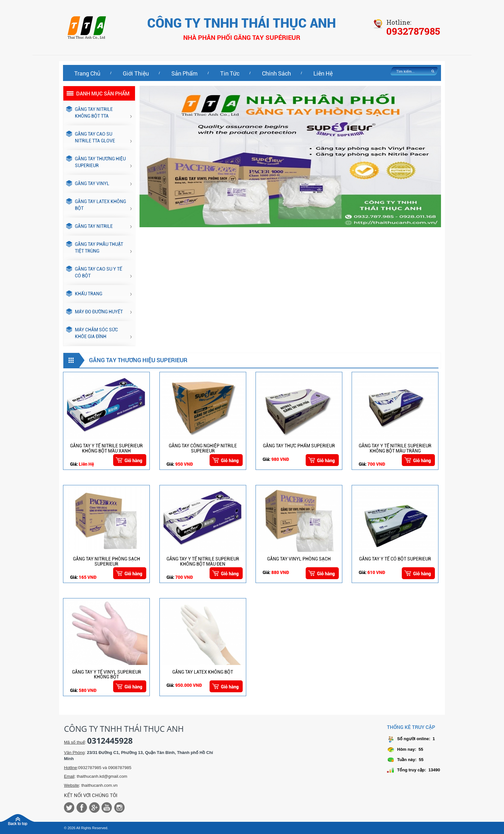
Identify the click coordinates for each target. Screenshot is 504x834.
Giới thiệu (136, 73)
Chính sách (276, 73)
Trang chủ (87, 73)
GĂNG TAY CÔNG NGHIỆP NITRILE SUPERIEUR (203, 448)
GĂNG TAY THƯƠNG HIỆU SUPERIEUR (96, 162)
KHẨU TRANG (84, 294)
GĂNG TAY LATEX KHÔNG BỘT (96, 205)
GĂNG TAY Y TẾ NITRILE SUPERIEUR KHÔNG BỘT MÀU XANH (106, 448)
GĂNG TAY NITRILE (89, 227)
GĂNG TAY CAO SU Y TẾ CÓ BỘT (94, 273)
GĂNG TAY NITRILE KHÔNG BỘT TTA (89, 113)
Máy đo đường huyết (94, 312)
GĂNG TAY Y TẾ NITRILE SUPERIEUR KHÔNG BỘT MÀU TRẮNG (395, 448)
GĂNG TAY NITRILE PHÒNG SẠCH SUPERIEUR (107, 561)
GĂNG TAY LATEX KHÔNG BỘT (203, 672)
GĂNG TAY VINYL (88, 184)
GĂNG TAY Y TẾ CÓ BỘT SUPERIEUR (395, 559)
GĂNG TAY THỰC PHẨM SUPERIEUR (299, 446)
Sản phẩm (184, 73)
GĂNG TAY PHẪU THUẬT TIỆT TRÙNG (94, 248)
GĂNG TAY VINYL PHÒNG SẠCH (299, 559)
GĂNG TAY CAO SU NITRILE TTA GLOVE (90, 138)
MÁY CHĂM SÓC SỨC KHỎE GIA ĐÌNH (92, 333)
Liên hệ (323, 73)
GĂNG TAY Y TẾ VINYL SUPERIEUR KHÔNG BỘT (107, 674)
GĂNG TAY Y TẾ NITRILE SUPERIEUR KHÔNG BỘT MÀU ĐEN (203, 561)
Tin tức (230, 73)
